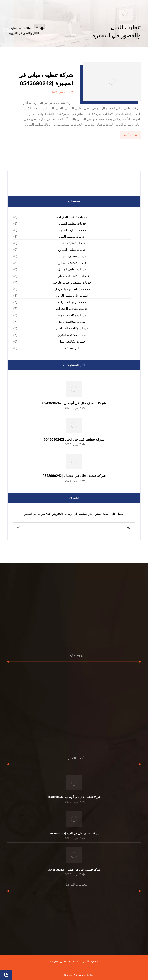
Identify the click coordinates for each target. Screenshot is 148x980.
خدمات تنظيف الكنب (72, 243)
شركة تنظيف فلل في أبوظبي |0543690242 (74, 403)
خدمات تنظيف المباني (72, 250)
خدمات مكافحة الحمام (72, 315)
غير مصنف (72, 348)
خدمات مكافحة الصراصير (72, 328)
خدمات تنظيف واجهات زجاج (72, 289)
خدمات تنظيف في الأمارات (72, 276)
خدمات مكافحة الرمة (72, 322)
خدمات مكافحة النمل (72, 341)
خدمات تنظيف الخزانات (72, 217)
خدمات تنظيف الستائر (72, 224)
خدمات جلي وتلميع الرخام (72, 296)
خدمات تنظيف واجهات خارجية (72, 282)
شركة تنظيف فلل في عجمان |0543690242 (74, 476)
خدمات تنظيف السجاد (72, 230)
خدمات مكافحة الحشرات (72, 309)
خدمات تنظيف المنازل (72, 269)
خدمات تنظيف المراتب (72, 256)
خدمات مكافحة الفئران (72, 335)
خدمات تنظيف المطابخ (72, 263)
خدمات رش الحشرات (72, 302)
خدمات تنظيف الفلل (72, 237)
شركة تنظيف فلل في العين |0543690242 (74, 439)
